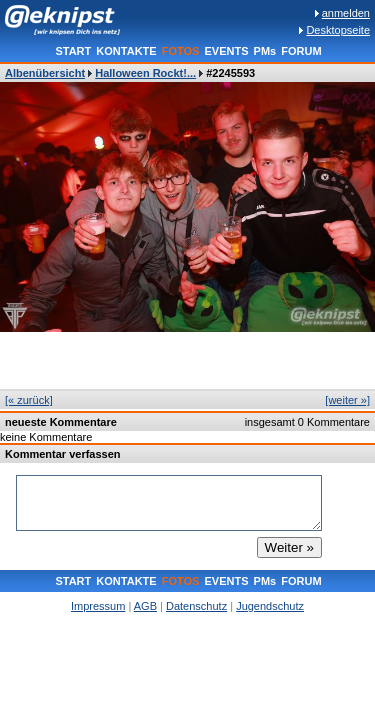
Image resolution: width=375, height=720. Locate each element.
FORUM (301, 51)
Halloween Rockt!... (145, 73)
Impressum (98, 606)
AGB (145, 606)
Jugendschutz (270, 606)
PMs (265, 51)
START (73, 51)
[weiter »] (347, 400)
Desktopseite (338, 30)
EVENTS (226, 51)
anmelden (346, 13)
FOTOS (181, 51)
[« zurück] (29, 400)
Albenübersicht (45, 73)
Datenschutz (196, 606)
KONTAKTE (126, 51)
